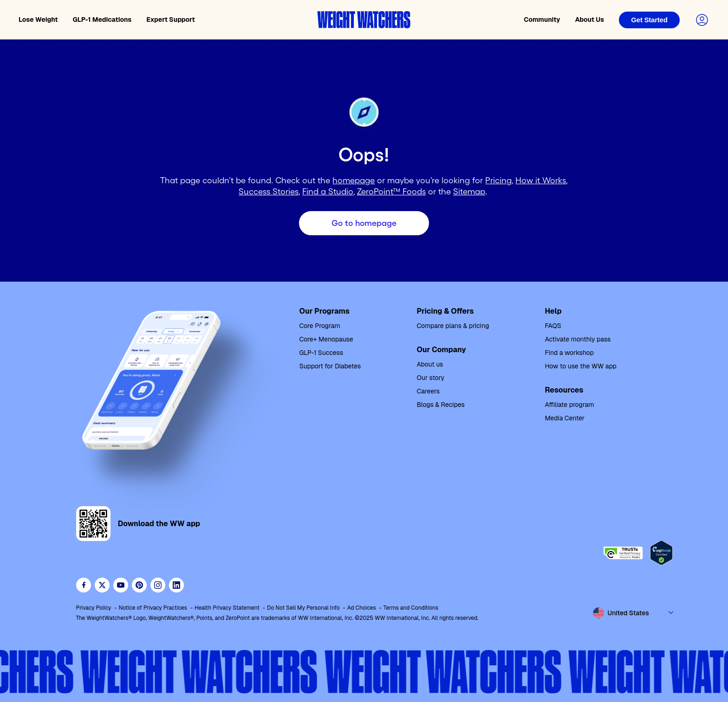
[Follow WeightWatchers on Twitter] (102, 585)
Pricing (498, 180)
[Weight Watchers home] (364, 20)
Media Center (565, 418)
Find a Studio (328, 192)
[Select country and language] (634, 613)
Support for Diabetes (330, 366)
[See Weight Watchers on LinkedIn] (176, 585)
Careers (428, 391)
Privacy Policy (94, 608)
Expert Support (171, 19)
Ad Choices (362, 608)
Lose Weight (38, 19)
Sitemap (469, 192)
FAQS (553, 326)
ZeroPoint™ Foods (391, 192)
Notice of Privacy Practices (153, 608)
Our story (430, 378)
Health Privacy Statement (227, 608)
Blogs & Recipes (440, 405)
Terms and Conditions (411, 608)
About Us (589, 19)
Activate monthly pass (578, 339)
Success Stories (269, 192)
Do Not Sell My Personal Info (303, 608)
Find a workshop (569, 353)
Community (542, 19)
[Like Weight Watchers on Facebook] (84, 585)
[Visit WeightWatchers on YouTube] (121, 585)
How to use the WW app (580, 366)
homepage (354, 180)
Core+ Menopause (326, 339)
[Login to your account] (702, 20)
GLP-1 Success (322, 353)
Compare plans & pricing (453, 326)
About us (430, 364)
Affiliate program (569, 405)
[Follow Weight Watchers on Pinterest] (139, 585)
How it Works (541, 180)
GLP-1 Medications (102, 19)
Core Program (320, 326)
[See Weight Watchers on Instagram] (158, 585)
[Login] (649, 20)
